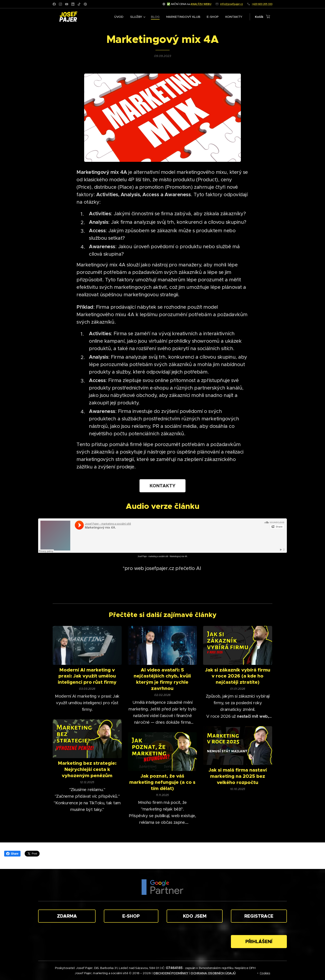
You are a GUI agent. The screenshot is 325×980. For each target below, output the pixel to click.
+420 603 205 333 (262, 4)
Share (12, 854)
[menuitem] (117, 17)
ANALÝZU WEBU (201, 4)
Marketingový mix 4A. (178, 556)
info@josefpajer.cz (232, 4)
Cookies (265, 973)
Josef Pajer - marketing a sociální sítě (153, 556)
